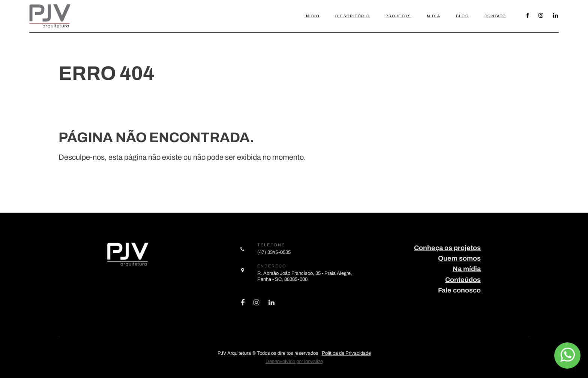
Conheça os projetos (447, 248)
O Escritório (352, 16)
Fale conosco (459, 290)
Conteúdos (463, 280)
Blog (462, 16)
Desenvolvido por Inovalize (294, 361)
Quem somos (459, 258)
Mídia (433, 16)
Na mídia (467, 269)
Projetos (398, 16)
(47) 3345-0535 (274, 252)
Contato (495, 16)
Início (312, 16)
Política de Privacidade (346, 353)
